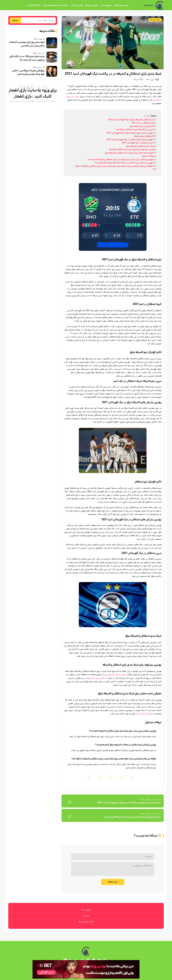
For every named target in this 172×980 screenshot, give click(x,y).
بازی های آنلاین (34, 5)
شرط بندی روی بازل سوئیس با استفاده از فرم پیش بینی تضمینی (27, 44)
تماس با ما (86, 910)
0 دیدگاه (138, 80)
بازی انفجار (149, 5)
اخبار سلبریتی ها (86, 922)
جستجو (15, 20)
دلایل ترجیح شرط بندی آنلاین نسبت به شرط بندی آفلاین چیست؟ (132, 817)
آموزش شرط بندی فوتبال (116, 675)
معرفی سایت (106, 5)
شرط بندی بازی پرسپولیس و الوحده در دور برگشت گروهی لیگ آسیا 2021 (129, 803)
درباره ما (86, 916)
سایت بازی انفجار (121, 5)
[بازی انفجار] (160, 5)
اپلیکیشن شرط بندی (144, 714)
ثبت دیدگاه (113, 882)
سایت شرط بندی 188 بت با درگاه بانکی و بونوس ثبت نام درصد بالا (27, 58)
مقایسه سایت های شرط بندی (55, 5)
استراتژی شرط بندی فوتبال (96, 678)
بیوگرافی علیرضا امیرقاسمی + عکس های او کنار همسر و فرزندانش (28, 72)
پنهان (147, 116)
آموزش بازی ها (91, 5)
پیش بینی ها (77, 5)
